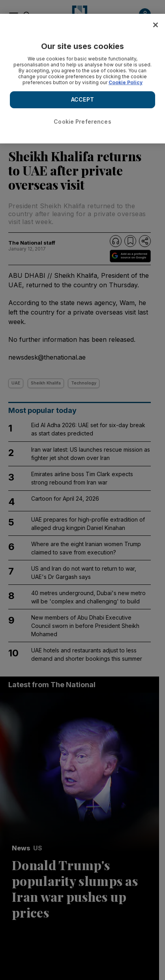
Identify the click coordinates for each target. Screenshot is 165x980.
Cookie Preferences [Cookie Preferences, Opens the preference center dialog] (82, 122)
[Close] (156, 25)
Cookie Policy (126, 82)
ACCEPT (82, 99)
